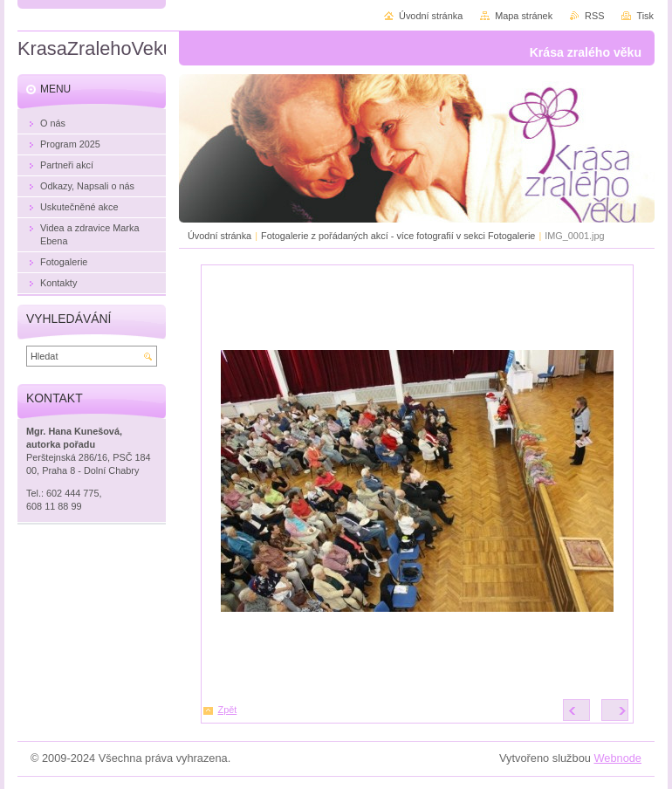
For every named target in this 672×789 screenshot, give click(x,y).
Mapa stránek (524, 16)
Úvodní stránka (219, 236)
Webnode (617, 758)
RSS (594, 16)
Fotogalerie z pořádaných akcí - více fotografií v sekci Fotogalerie (398, 236)
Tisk (645, 16)
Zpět (228, 710)
